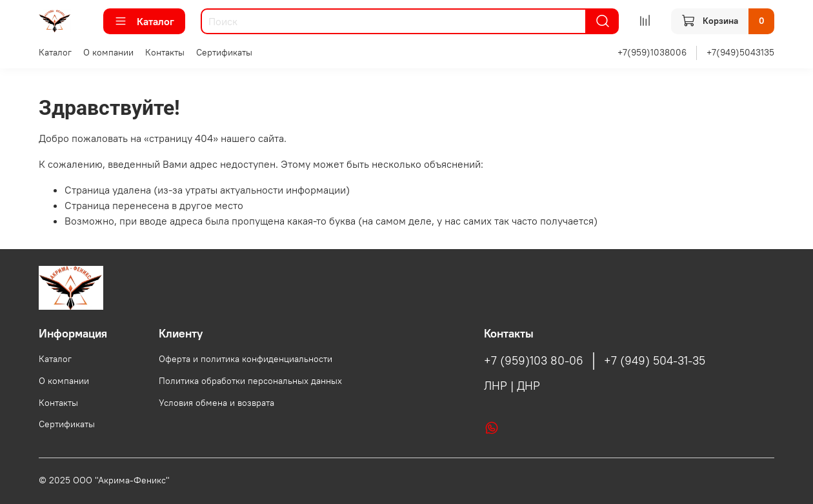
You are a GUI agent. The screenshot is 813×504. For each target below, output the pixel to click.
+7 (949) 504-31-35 (655, 361)
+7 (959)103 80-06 (534, 361)
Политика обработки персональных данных (250, 381)
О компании (108, 52)
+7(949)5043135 (740, 52)
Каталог (144, 21)
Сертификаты (224, 52)
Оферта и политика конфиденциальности (246, 359)
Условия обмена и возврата (216, 403)
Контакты (165, 52)
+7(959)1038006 (652, 52)
